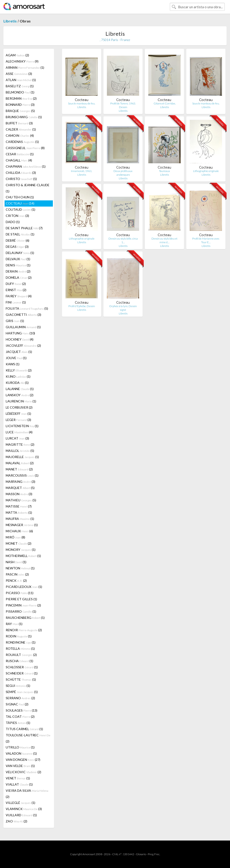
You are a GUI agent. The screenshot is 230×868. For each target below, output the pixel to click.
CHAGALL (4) (19, 160)
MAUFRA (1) (20, 519)
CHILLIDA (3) (21, 173)
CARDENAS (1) (22, 142)
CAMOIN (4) (20, 135)
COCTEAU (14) (20, 203)
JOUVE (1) (16, 358)
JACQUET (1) (19, 352)
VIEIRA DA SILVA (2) (27, 794)
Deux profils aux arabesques (123, 173)
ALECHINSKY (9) (22, 61)
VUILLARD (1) (21, 815)
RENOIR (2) (24, 630)
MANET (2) (19, 469)
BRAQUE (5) (20, 111)
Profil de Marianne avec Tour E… (206, 240)
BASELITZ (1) (20, 86)
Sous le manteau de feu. (82, 103)
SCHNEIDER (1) (22, 673)
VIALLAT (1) (19, 784)
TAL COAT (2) (20, 717)
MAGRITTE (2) (20, 444)
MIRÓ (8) (15, 537)
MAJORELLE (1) (22, 457)
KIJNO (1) (18, 376)
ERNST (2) (16, 290)
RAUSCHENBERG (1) (25, 618)
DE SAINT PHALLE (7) (24, 228)
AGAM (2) (17, 55)
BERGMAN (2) (21, 98)
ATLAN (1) (21, 80)
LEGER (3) (18, 420)
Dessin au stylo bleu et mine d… (164, 240)
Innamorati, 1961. (82, 171)
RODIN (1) (19, 636)
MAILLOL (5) (20, 451)
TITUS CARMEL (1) (24, 729)
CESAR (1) (20, 154)
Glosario (141, 854)
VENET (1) (18, 778)
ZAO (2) (16, 821)
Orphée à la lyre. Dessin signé (123, 308)
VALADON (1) (21, 753)
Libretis (10, 21)
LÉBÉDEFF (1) (18, 414)
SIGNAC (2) (17, 704)
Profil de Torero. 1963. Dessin (123, 105)
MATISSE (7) (19, 506)
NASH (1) (16, 562)
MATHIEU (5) (21, 500)
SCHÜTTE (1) (21, 679)
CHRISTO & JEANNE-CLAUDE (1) (28, 188)
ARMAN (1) (25, 67)
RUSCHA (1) (19, 661)
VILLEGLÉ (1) (20, 803)
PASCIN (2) (17, 574)
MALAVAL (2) (20, 463)
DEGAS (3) (17, 247)
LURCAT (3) (17, 438)
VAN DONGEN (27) (23, 760)
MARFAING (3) (20, 482)
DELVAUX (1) (18, 259)
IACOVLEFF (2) (23, 345)
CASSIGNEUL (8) (25, 148)
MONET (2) (19, 543)
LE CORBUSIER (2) (19, 407)
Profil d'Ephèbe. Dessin (82, 306)
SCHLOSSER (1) (22, 667)
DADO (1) (13, 222)
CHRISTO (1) (21, 179)
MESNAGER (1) (22, 525)
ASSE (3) (19, 74)
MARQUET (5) (20, 488)
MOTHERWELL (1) (23, 556)
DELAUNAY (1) (20, 253)
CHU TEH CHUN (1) (20, 197)
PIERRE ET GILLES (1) (21, 599)
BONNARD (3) (20, 105)
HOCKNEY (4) (20, 339)
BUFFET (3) (19, 123)
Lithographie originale (206, 171)
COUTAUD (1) (20, 209)
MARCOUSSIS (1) (22, 475)
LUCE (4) (19, 432)
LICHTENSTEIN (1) (22, 426)
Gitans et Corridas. (165, 103)
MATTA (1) (19, 512)
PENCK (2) (16, 580)
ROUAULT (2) (21, 655)
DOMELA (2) (19, 277)
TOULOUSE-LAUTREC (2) (28, 738)
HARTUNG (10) (20, 333)
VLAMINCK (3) (24, 809)
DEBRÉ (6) (18, 240)
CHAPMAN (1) (26, 166)
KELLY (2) (19, 370)
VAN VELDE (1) (20, 766)
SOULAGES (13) (22, 710)
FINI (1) (16, 302)
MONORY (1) (21, 550)
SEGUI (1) (18, 686)
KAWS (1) (13, 364)
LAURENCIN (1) (21, 401)
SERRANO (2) (20, 698)
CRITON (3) (17, 216)
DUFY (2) (16, 284)
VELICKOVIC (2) (23, 772)
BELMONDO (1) (20, 92)
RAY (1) (14, 624)
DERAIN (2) (18, 271)
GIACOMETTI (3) (23, 315)
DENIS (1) (18, 265)
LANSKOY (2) (20, 395)
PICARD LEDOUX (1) (24, 587)
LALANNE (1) (20, 389)
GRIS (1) (15, 321)
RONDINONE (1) (21, 642)
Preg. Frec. (154, 854)
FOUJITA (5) (27, 308)
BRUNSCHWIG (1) (24, 117)
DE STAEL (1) (20, 234)
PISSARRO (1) (21, 611)
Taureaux (165, 171)
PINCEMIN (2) (23, 605)
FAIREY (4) (19, 296)
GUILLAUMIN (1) (23, 327)
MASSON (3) (19, 494)
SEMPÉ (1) (22, 692)
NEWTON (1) (20, 568)
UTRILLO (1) (20, 747)
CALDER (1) (21, 129)
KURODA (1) (17, 383)
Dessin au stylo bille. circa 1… (123, 240)
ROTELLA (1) (20, 648)
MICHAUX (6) (19, 531)
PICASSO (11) (20, 593)
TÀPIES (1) (18, 723)
